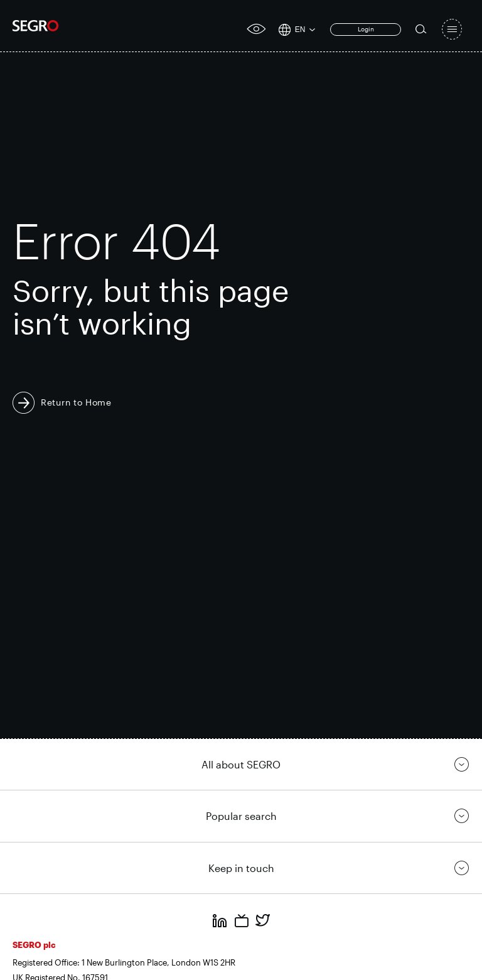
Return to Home (76, 402)
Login (366, 29)
